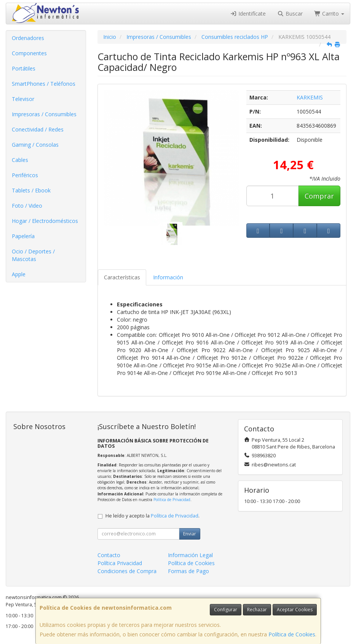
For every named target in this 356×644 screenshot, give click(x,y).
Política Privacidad (120, 563)
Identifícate (248, 14)
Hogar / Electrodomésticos (45, 221)
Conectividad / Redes (38, 129)
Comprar (319, 196)
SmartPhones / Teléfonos (44, 84)
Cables (20, 160)
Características (122, 277)
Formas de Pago (188, 571)
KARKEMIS (310, 97)
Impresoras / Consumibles (44, 114)
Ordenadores (28, 38)
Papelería (23, 236)
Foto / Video (27, 206)
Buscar (290, 14)
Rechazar (257, 610)
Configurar (226, 610)
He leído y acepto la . (152, 516)
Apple (19, 274)
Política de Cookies (292, 634)
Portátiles (24, 68)
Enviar (190, 534)
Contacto (109, 555)
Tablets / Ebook (31, 190)
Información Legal (190, 555)
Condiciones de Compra (127, 571)
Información (168, 277)
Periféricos (25, 175)
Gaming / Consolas (35, 145)
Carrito (329, 14)
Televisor (23, 99)
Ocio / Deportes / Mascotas (33, 255)
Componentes (29, 53)
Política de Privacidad (172, 500)
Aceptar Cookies (295, 610)
